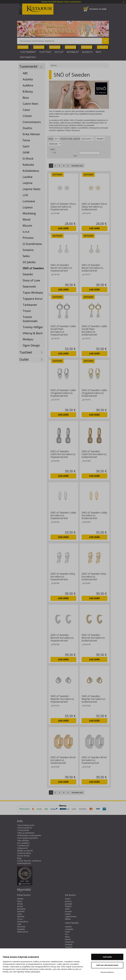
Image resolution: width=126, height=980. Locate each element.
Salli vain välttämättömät (107, 965)
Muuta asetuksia (107, 972)
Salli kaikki (107, 957)
